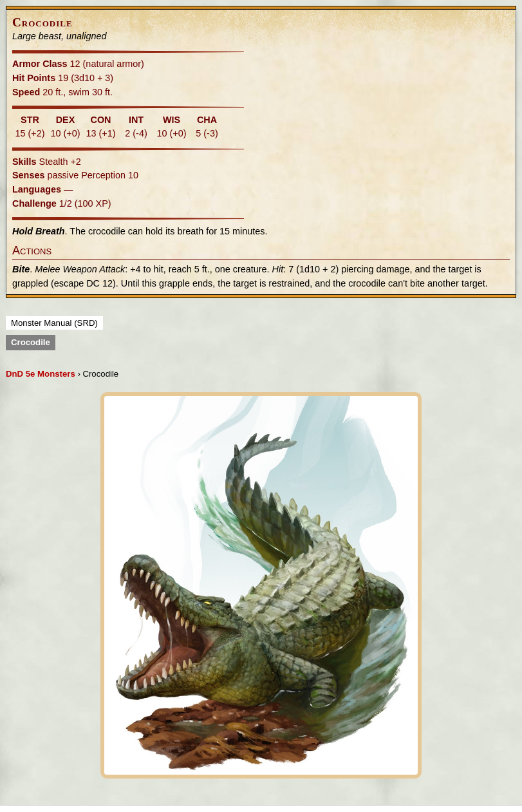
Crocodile (31, 342)
